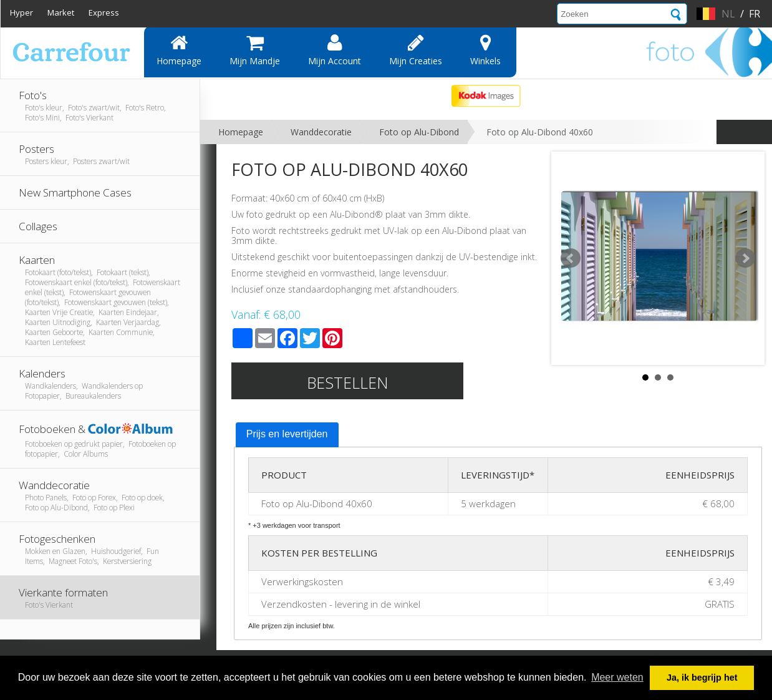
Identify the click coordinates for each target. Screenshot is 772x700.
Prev (571, 258)
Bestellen (348, 382)
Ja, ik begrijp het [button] (702, 678)
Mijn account (335, 50)
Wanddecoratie (321, 132)
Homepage (179, 50)
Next (745, 258)
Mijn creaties (416, 50)
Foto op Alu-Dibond (419, 132)
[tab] (287, 435)
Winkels (485, 50)
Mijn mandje (255, 50)
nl (728, 14)
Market (61, 12)
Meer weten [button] (617, 677)
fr (755, 14)
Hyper (22, 12)
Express (104, 12)
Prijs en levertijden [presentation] (287, 434)
